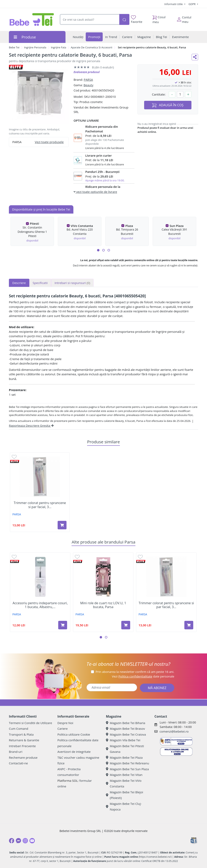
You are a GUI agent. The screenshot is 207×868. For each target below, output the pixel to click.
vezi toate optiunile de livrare (95, 192)
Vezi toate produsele (49, 142)
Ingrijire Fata (59, 47)
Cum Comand (19, 729)
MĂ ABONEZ (157, 688)
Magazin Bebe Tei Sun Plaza (127, 769)
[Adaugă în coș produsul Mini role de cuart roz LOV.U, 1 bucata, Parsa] (126, 625)
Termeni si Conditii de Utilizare (30, 723)
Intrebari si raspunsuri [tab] (72, 283)
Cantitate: (159, 94)
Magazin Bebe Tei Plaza (124, 757)
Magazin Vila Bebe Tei (123, 740)
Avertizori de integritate (74, 752)
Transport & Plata (21, 734)
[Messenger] (18, 841)
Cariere (63, 729)
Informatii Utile (174, 4)
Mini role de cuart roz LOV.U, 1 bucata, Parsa (103, 605)
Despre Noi (65, 723)
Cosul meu (159, 18)
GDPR (192, 4)
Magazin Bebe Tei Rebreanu (127, 763)
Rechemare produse (23, 757)
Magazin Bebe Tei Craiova (126, 734)
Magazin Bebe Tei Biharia (126, 723)
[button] (98, 250)
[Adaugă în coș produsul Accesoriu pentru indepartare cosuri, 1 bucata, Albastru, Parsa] (63, 625)
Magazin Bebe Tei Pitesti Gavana (125, 749)
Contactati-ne (18, 763)
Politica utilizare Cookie (74, 734)
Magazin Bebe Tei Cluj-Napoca (124, 807)
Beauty (88, 85)
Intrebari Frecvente (22, 746)
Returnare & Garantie (24, 740)
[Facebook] (12, 841)
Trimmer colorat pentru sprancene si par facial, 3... (40, 505)
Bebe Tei (14, 47)
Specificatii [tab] (40, 283)
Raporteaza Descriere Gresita (31, 425)
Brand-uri (16, 752)
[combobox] (89, 20)
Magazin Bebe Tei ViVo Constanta (124, 783)
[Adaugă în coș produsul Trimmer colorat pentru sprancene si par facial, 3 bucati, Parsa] (62, 525)
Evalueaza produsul (87, 72)
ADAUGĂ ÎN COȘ (168, 105)
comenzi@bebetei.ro (174, 731)
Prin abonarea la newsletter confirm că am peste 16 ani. (135, 672)
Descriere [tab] (19, 283)
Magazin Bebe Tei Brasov (125, 729)
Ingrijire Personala (35, 47)
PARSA (88, 80)
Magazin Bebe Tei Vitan (124, 775)
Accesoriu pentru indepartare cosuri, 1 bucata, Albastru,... (40, 605)
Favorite (137, 20)
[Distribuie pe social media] (195, 57)
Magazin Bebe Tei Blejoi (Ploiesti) (125, 795)
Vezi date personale (143, 676)
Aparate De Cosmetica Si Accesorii (91, 47)
